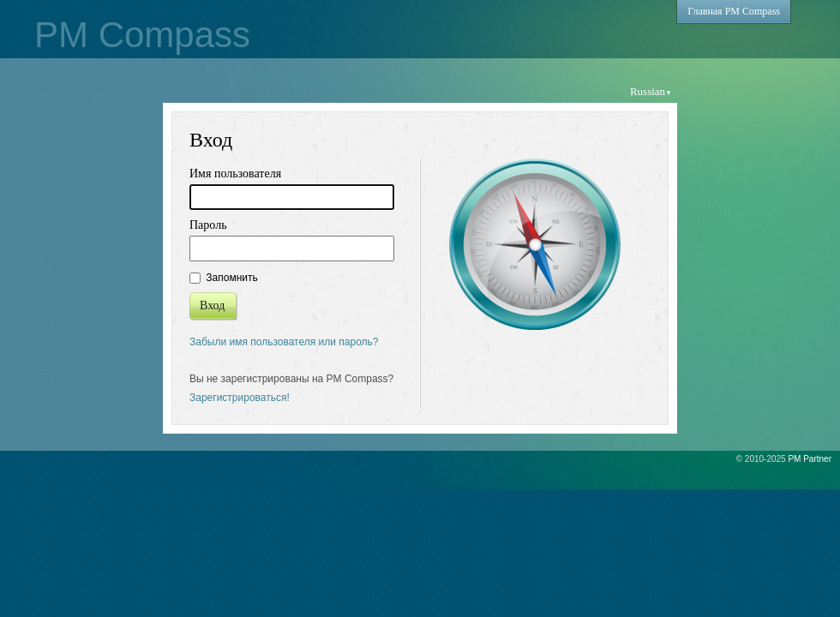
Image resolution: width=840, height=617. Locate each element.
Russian (651, 91)
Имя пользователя (235, 174)
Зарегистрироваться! (240, 398)
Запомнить (224, 278)
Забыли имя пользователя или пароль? (284, 342)
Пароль (208, 225)
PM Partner (810, 459)
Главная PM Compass (734, 11)
